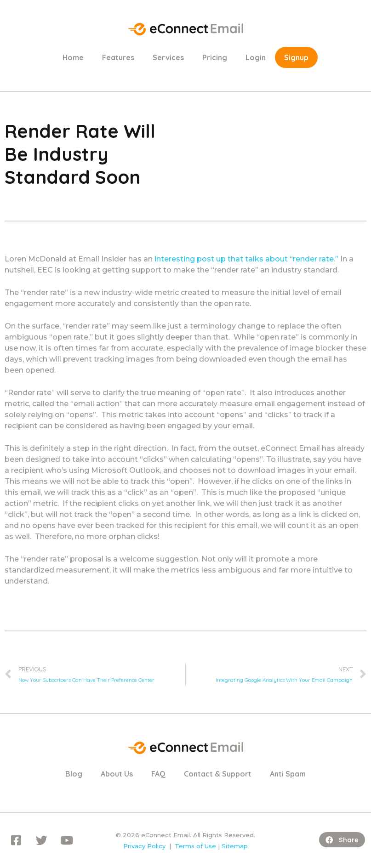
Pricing (215, 57)
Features (118, 57)
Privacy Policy (144, 846)
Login (256, 57)
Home (73, 57)
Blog (74, 774)
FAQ (158, 774)
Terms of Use (195, 846)
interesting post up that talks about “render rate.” (246, 259)
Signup (296, 57)
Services (168, 57)
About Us (117, 774)
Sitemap (235, 846)
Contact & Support (218, 774)
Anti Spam (288, 774)
